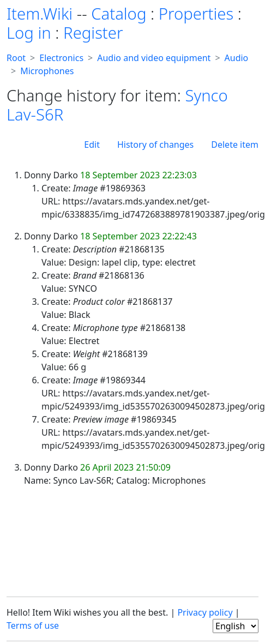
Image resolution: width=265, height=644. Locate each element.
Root (16, 58)
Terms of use (33, 625)
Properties (196, 14)
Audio (237, 58)
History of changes (155, 145)
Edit (92, 145)
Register (93, 33)
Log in (29, 33)
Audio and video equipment (154, 58)
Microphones (47, 71)
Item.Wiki (40, 14)
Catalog (119, 14)
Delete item (235, 145)
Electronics (61, 58)
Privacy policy (205, 612)
